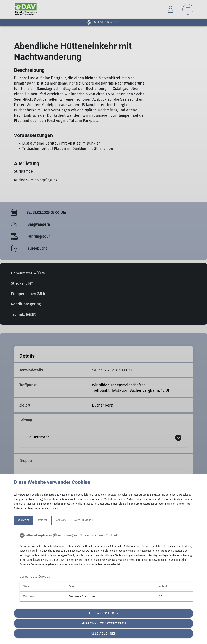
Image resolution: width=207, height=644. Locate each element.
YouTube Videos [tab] (83, 521)
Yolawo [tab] (61, 521)
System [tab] (42, 521)
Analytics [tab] (23, 521)
